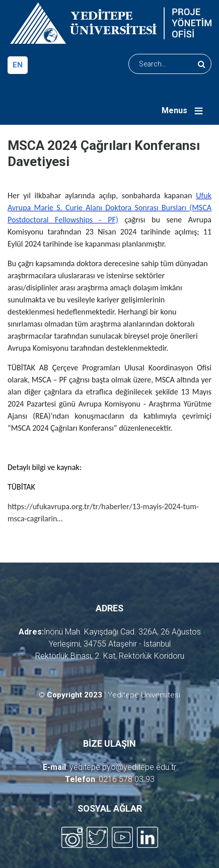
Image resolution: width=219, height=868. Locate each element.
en (18, 65)
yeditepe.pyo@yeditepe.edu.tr (123, 767)
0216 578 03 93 (127, 779)
